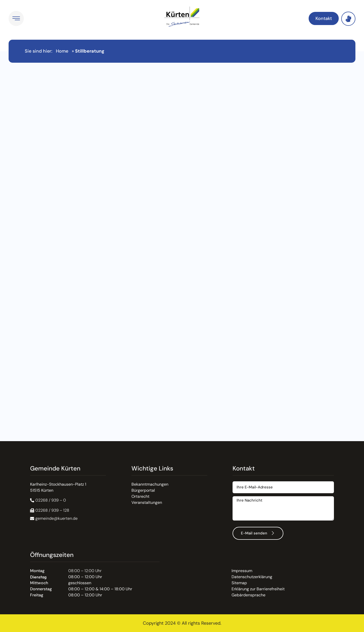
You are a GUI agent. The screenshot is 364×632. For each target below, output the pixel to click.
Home (62, 51)
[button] (50, 510)
